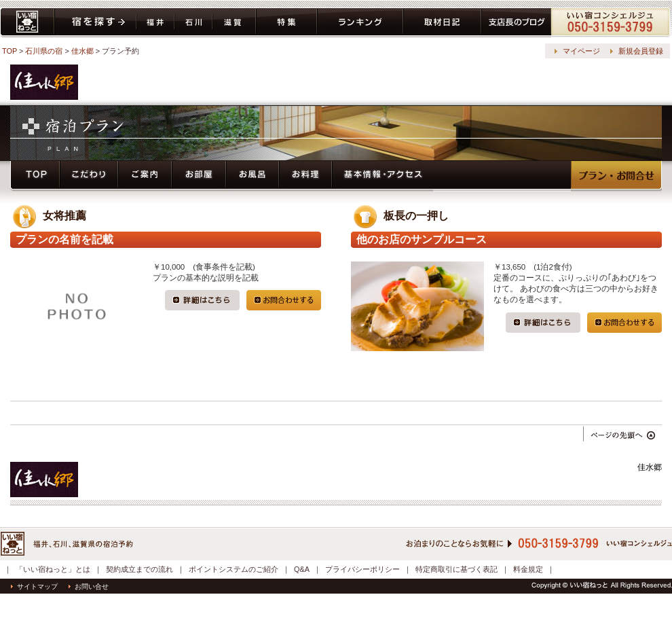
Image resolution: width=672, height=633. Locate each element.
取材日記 (442, 23)
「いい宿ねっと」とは (53, 569)
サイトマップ (34, 586)
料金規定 (528, 569)
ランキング (360, 23)
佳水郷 (82, 51)
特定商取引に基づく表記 (456, 569)
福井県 (155, 23)
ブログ (516, 23)
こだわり (89, 176)
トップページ (35, 176)
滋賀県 (234, 23)
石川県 (193, 23)
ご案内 (145, 176)
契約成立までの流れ (139, 569)
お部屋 (199, 176)
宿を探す (95, 23)
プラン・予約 (616, 176)
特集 (286, 23)
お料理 (305, 176)
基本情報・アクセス (383, 176)
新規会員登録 (641, 51)
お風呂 (253, 176)
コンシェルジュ (611, 23)
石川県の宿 (44, 51)
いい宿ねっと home (27, 23)
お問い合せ (89, 586)
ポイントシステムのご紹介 (234, 569)
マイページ (581, 51)
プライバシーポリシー (362, 569)
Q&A (302, 569)
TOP (10, 51)
